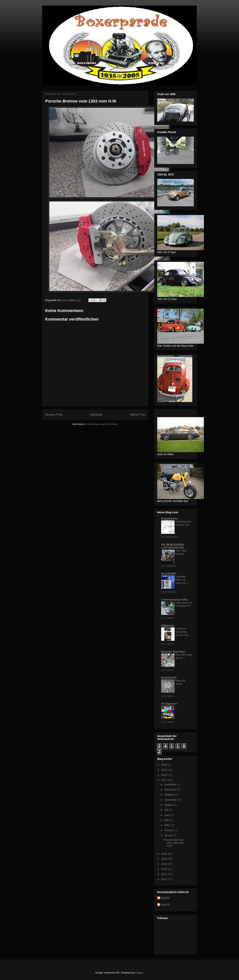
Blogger (139, 973)
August (169, 805)
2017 (165, 780)
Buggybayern (169, 519)
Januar (169, 835)
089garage (168, 626)
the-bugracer (169, 704)
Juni (167, 815)
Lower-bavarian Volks (175, 600)
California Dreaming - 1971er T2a (182, 632)
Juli (167, 810)
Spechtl (165, 898)
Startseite (96, 415)
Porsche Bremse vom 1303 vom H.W (174, 843)
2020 (165, 765)
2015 (165, 859)
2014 (165, 864)
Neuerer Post (54, 415)
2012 (165, 874)
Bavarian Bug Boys (173, 652)
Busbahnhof (169, 678)
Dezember (171, 784)
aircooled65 (168, 573)
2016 (165, 854)
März (168, 825)
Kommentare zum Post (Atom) (102, 424)
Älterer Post (138, 415)
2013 (165, 869)
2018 (165, 775)
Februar (169, 830)
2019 (165, 770)
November (171, 790)
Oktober (169, 795)
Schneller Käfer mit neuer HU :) (182, 580)
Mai (167, 820)
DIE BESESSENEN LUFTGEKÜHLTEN (173, 546)
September (171, 800)
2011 (165, 879)
